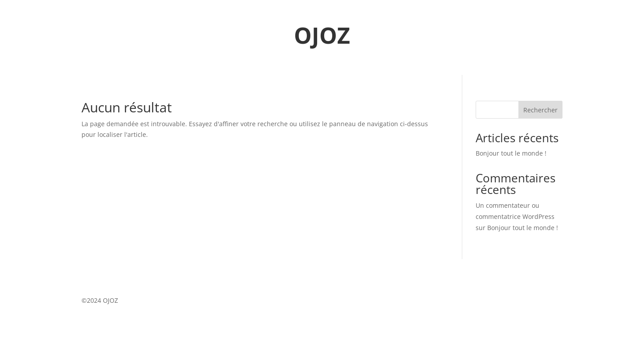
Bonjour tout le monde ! (511, 153)
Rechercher (540, 110)
